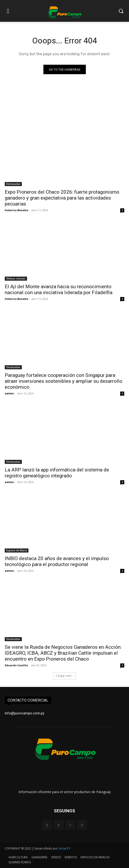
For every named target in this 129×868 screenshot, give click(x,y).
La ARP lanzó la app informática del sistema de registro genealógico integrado (57, 473)
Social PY (64, 848)
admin (9, 393)
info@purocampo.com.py (25, 713)
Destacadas (13, 184)
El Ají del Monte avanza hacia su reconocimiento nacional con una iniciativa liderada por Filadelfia (59, 290)
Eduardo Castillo (16, 665)
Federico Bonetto (16, 210)
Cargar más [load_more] (65, 676)
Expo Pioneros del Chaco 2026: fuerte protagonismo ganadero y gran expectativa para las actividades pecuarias (62, 198)
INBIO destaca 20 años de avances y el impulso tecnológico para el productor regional (57, 561)
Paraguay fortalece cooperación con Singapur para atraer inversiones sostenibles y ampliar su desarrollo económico (64, 381)
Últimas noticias (16, 279)
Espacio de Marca (17, 550)
